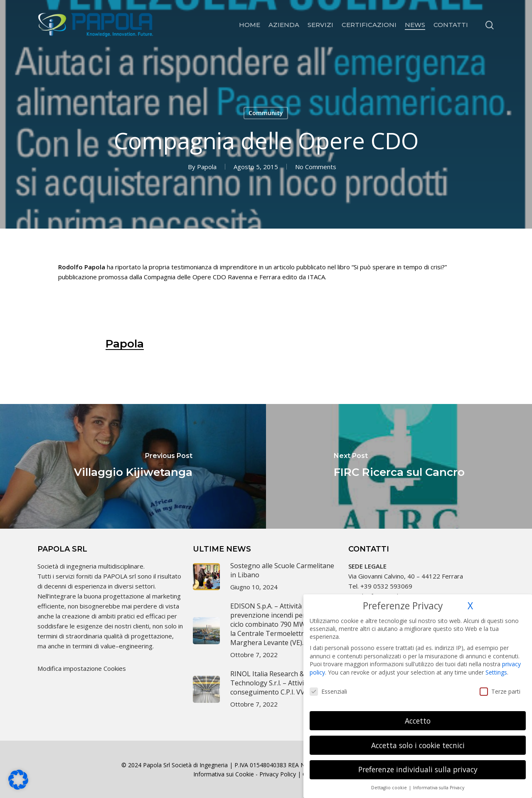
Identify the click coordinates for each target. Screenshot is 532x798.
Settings (496, 666)
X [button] (470, 600)
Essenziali (328, 686)
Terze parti (500, 686)
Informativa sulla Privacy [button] (439, 782)
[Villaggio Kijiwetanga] (133, 466)
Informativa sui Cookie (224, 774)
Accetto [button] (418, 714)
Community (266, 113)
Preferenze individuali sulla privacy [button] (418, 764)
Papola (207, 167)
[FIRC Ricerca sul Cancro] (399, 466)
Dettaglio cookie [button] (390, 782)
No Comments (316, 167)
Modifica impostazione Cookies (82, 668)
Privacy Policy (278, 774)
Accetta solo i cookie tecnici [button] (418, 739)
